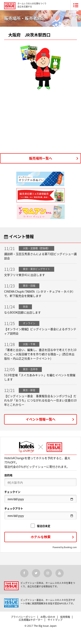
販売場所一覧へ (41, 158)
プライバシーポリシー (23, 617)
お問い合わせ (48, 617)
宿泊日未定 (40, 526)
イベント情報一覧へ (41, 419)
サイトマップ (55, 620)
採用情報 (65, 617)
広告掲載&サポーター (31, 620)
